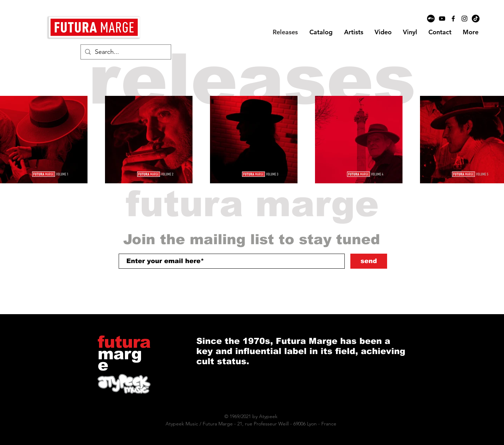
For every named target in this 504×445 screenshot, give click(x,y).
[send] (369, 261)
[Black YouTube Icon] (442, 19)
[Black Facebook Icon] (453, 19)
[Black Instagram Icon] (464, 19)
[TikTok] (476, 19)
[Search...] (125, 52)
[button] (353, 32)
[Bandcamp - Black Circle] (431, 19)
